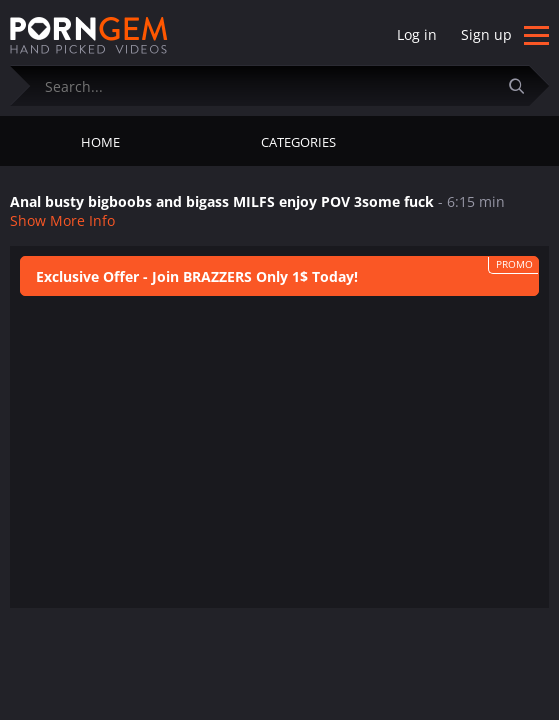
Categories (298, 142)
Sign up (486, 34)
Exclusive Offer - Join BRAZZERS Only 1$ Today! (197, 276)
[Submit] (524, 85)
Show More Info (62, 220)
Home (100, 142)
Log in (417, 34)
